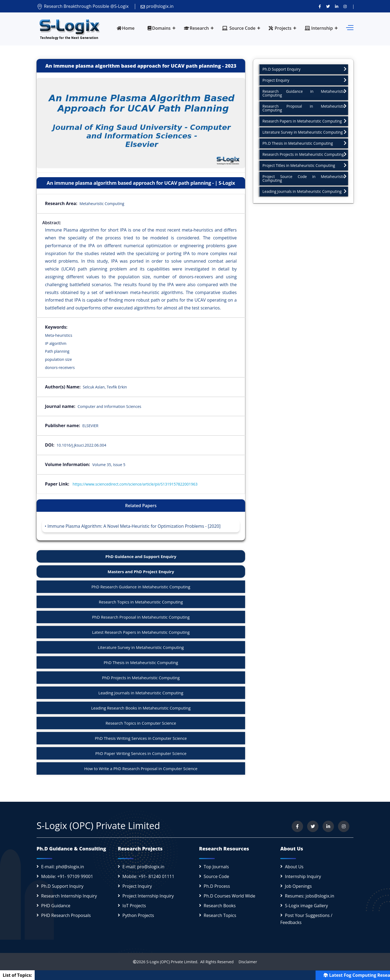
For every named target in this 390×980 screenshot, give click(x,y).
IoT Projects (134, 906)
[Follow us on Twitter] (328, 6)
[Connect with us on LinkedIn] (337, 6)
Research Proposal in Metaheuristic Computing (305, 108)
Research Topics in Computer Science (141, 723)
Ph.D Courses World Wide (229, 896)
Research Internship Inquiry (69, 896)
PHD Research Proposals (66, 915)
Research (196, 28)
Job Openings (298, 886)
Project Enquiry (305, 80)
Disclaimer (246, 962)
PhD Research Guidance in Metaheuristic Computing (141, 587)
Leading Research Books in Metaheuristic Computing (141, 708)
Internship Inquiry (303, 876)
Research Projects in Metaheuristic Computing (305, 154)
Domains (159, 28)
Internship (319, 28)
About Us (294, 867)
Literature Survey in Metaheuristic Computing (141, 647)
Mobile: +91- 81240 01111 (148, 876)
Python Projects (138, 915)
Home (126, 28)
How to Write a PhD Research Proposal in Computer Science (141, 768)
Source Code (239, 28)
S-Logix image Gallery (306, 906)
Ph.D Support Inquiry (62, 886)
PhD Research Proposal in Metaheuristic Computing (141, 617)
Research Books (220, 906)
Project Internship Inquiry (148, 896)
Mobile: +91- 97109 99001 (67, 876)
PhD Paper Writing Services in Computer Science (141, 753)
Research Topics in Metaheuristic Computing (141, 602)
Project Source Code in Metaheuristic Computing (305, 178)
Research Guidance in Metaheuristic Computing (305, 93)
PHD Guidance (56, 906)
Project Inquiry (137, 886)
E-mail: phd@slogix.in (63, 867)
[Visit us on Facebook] (320, 6)
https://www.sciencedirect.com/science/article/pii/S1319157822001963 (135, 484)
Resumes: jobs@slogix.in (310, 896)
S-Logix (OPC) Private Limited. (172, 962)
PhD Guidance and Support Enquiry (141, 556)
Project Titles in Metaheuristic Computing (305, 165)
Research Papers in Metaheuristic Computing (305, 121)
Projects (280, 28)
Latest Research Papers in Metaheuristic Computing (141, 632)
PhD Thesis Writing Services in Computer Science (141, 738)
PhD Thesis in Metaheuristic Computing (141, 662)
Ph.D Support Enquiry (305, 69)
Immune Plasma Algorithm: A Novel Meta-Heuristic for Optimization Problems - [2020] (134, 526)
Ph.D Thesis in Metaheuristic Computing (305, 143)
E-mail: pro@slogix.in (143, 867)
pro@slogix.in (157, 6)
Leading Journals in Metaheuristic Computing (141, 693)
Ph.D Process (217, 886)
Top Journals (216, 867)
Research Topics (220, 915)
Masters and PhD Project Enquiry (141, 572)
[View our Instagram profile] (345, 6)
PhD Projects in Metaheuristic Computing (141, 678)
